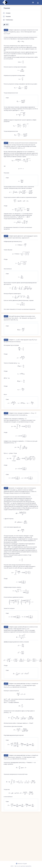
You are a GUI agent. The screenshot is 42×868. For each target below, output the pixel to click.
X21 (6, 25)
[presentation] (5, 32)
